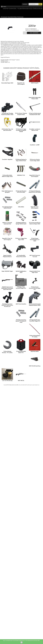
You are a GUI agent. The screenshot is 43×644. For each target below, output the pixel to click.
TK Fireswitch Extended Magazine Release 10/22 (35, 305)
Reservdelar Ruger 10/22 (7, 83)
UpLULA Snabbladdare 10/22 (21, 272)
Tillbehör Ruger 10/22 (25, 9)
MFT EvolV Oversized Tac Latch (35, 256)
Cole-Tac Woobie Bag (7, 380)
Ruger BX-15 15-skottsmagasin (35, 207)
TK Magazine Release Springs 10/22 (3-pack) (21, 223)
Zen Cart (24, 385)
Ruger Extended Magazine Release (7, 256)
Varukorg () (21, 1)
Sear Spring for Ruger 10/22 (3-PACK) (7, 207)
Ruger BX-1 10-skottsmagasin (21, 84)
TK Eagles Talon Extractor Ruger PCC (21, 288)
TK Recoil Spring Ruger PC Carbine (35, 336)
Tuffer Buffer (21, 207)
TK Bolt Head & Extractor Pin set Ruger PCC (35, 288)
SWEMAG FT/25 (21, 175)
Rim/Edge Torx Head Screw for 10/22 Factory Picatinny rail (7, 305)
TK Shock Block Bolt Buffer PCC (21, 352)
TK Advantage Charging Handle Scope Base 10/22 (7, 114)
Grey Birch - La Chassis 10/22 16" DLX (35, 130)
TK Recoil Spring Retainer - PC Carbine (7, 352)
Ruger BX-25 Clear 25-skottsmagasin (35, 176)
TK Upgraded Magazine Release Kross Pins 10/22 (35, 192)
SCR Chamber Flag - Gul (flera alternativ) (7, 130)
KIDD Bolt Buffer (35, 351)
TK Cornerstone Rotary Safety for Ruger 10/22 (35, 223)
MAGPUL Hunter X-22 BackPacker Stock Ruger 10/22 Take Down (7, 288)
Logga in (25, 4)
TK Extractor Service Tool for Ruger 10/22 (35, 160)
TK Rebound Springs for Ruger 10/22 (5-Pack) (21, 160)
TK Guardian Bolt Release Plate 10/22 (21, 256)
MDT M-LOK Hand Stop (35, 366)
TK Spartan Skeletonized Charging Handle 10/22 (35, 114)
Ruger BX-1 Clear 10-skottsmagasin (7, 239)
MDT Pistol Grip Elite (21, 304)
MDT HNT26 (21, 380)
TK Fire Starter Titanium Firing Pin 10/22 (21, 114)
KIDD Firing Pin (35, 83)
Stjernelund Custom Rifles (14, 385)
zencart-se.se (37, 385)
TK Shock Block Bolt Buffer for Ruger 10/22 (7, 176)
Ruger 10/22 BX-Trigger (7, 271)
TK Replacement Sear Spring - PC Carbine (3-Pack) (21, 321)
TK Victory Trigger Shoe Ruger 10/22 (21, 239)
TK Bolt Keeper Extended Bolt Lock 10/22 (35, 240)
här (39, 641)
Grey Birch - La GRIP (35, 145)
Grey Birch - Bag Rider (7, 159)
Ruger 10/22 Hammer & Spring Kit (7, 192)
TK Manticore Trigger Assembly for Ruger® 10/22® (21, 130)
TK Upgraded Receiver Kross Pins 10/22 (21, 192)
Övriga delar (38, 9)
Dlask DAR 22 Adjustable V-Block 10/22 (35, 98)
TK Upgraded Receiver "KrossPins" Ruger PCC (35, 320)
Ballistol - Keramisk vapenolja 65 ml (7, 223)
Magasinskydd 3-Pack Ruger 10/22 (35, 272)
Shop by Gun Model (10, 9)
